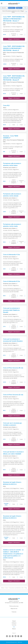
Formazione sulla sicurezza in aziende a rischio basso (12, 164)
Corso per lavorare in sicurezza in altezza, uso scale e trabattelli (13, 453)
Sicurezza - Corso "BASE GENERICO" (11, 137)
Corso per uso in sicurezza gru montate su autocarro (12, 424)
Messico (14, 629)
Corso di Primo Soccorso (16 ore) (13, 368)
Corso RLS (6, 106)
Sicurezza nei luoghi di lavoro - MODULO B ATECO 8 (12, 483)
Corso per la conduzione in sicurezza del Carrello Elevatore (13, 340)
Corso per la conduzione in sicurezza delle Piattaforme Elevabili (11, 310)
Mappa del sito (14, 609)
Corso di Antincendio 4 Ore (11, 255)
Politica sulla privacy (14, 606)
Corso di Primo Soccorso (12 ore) (13, 395)
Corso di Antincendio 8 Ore (11, 281)
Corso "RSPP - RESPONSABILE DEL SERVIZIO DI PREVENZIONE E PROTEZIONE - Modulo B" (14, 78)
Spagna (14, 621)
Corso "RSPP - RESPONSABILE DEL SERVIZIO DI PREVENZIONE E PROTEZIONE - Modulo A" (14, 48)
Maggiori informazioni (14, 39)
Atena (5, 108)
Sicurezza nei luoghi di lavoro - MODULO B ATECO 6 (12, 517)
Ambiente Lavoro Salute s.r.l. (10, 168)
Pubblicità (14, 612)
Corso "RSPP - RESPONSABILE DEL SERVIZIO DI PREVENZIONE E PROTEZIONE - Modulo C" (14, 19)
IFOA (4, 486)
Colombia (14, 625)
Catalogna (14, 623)
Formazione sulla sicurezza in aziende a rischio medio (12, 225)
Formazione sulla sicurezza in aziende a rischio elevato (12, 195)
